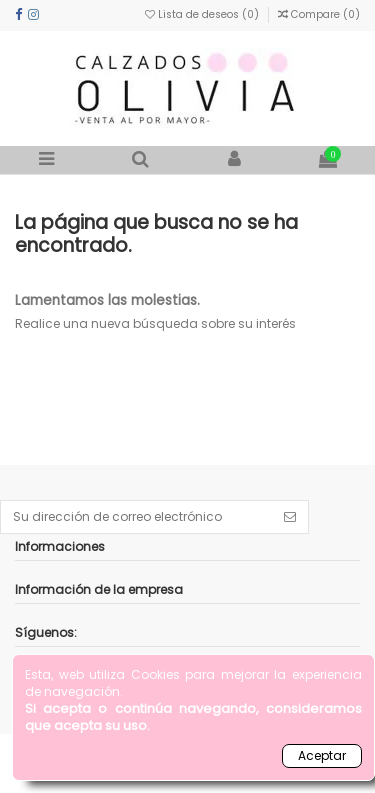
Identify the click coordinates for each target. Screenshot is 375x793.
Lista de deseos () (203, 14)
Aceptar (322, 755)
